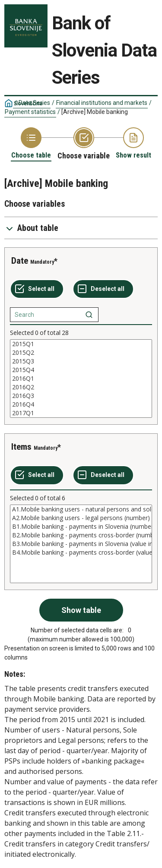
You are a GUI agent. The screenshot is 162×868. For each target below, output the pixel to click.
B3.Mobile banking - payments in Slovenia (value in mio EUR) (81, 544)
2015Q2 (81, 353)
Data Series (34, 103)
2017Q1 (81, 413)
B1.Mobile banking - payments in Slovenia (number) (81, 527)
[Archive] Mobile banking (95, 112)
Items (21, 447)
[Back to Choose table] (31, 144)
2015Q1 (81, 344)
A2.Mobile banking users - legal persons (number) (81, 518)
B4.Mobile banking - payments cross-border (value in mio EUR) (81, 552)
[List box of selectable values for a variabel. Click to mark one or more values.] (81, 379)
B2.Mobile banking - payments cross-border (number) (81, 535)
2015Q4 (81, 370)
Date (20, 261)
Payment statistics (30, 112)
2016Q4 (81, 404)
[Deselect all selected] (103, 289)
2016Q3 (81, 396)
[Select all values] (37, 289)
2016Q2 (81, 387)
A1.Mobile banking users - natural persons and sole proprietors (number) (81, 509)
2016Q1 (81, 379)
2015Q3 (81, 361)
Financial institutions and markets (102, 103)
